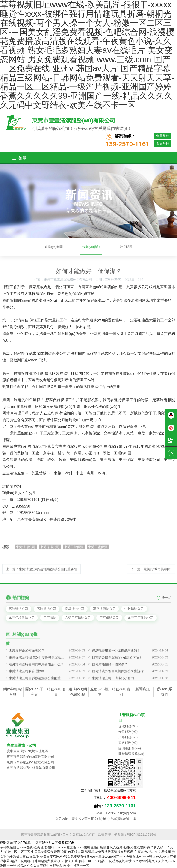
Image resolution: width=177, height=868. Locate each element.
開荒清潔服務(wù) (131, 754)
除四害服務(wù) (130, 748)
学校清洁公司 (134, 609)
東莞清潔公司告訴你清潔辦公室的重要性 (37, 691)
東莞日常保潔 (74, 550)
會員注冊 (163, 143)
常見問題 (114, 247)
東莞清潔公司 (26, 550)
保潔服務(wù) (128, 726)
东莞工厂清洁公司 (78, 618)
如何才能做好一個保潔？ (110, 677)
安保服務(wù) (128, 732)
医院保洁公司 (47, 609)
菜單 (19, 158)
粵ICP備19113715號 (142, 835)
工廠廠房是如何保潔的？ (27, 663)
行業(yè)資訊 (90, 247)
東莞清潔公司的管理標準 (27, 684)
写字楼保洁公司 (104, 609)
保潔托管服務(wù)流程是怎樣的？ (116, 663)
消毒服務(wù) (128, 737)
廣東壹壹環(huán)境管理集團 (27, 751)
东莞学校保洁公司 (22, 618)
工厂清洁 (50, 618)
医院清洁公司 (18, 609)
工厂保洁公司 (109, 618)
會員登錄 (163, 136)
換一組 (167, 601)
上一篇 (41, 572)
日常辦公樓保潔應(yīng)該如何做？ (117, 670)
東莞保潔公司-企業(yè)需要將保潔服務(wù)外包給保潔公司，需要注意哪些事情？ (37, 670)
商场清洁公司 (75, 609)
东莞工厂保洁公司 (141, 618)
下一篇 (151, 572)
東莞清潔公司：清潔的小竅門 (113, 691)
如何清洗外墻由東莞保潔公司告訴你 (118, 684)
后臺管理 (104, 835)
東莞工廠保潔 (98, 550)
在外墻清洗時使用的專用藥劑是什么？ (36, 677)
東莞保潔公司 (50, 550)
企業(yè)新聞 (65, 247)
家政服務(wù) (128, 743)
